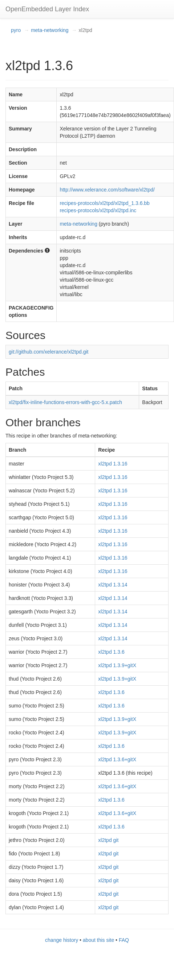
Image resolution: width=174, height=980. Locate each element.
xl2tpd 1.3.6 (111, 652)
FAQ (124, 940)
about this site (98, 940)
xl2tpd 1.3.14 (113, 585)
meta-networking (50, 30)
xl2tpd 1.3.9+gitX (117, 665)
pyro (16, 30)
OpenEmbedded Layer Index (47, 9)
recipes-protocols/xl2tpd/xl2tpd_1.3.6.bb (104, 203)
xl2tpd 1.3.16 (113, 464)
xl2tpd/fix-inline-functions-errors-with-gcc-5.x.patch (65, 402)
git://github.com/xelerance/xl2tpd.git (48, 352)
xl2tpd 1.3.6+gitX (117, 759)
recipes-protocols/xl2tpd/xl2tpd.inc (98, 210)
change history (62, 940)
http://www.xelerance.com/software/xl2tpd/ (107, 190)
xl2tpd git (108, 840)
